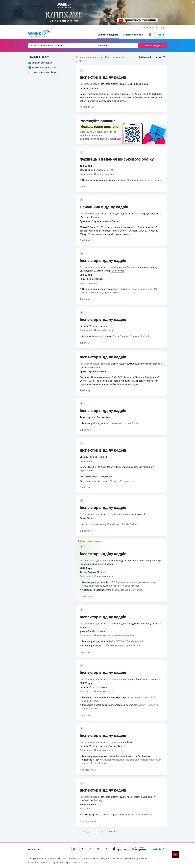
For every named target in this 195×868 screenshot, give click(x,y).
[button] (150, 35)
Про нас (62, 858)
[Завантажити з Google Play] (139, 849)
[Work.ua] (37, 35)
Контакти (74, 858)
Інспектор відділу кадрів (103, 77)
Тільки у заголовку (40, 63)
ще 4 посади (118, 271)
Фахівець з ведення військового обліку (117, 159)
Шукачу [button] (159, 849)
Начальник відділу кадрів (104, 207)
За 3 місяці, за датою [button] (152, 57)
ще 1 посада (94, 217)
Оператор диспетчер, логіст (94, 481)
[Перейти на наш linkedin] (98, 849)
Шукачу (162, 28)
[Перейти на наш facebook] (74, 849)
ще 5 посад (96, 800)
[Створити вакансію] (133, 35)
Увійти (161, 35)
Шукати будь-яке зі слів (43, 72)
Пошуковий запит (38, 57)
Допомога (117, 858)
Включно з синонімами (42, 67)
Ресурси (105, 858)
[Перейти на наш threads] (82, 849)
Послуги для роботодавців (42, 858)
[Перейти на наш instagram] (90, 849)
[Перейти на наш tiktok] (106, 849)
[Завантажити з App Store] (120, 849)
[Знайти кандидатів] (108, 35)
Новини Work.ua (90, 858)
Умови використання (136, 858)
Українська (35, 849)
